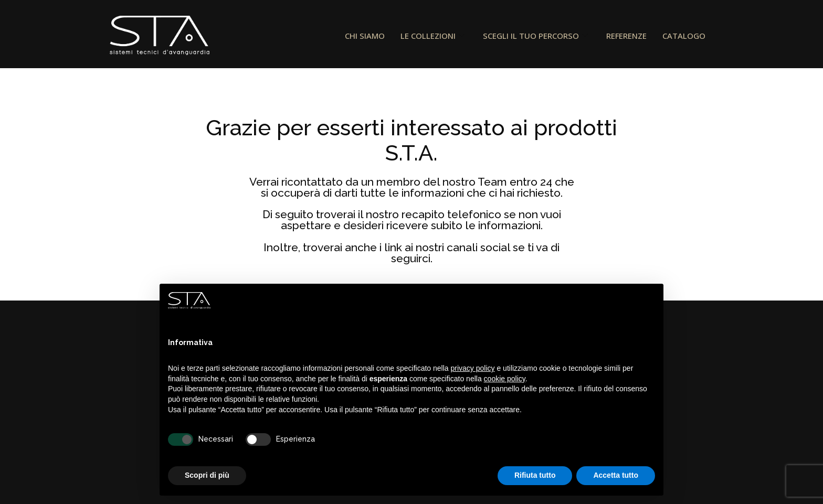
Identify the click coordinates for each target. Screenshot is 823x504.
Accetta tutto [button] (616, 475)
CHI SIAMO (365, 36)
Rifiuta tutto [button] (535, 475)
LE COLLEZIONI (434, 36)
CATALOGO (684, 36)
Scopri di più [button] (207, 475)
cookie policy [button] (505, 379)
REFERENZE (626, 36)
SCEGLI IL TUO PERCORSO (537, 36)
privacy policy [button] (473, 368)
